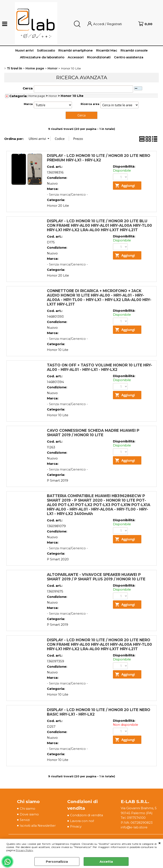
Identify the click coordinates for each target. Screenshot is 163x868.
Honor (53, 96)
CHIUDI (159, 843)
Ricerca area (90, 104)
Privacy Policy (24, 850)
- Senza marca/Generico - (67, 194)
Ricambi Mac (107, 50)
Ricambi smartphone (76, 50)
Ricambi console (134, 50)
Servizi (25, 820)
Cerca (28, 88)
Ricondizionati (99, 57)
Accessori (76, 57)
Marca (28, 104)
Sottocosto (46, 50)
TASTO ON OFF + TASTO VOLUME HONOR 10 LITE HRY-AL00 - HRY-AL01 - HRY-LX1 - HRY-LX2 (100, 367)
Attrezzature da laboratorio (42, 57)
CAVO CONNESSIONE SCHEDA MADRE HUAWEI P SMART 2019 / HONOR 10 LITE (93, 433)
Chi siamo (27, 808)
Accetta (106, 862)
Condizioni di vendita (86, 815)
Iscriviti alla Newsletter (38, 826)
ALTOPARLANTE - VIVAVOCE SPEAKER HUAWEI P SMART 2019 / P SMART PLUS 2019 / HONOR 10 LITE (96, 577)
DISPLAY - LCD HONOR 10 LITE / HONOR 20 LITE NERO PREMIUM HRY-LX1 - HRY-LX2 (99, 158)
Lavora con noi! (82, 821)
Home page (37, 96)
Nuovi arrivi (24, 50)
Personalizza (57, 862)
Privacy (76, 826)
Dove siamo (29, 814)
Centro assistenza (129, 57)
